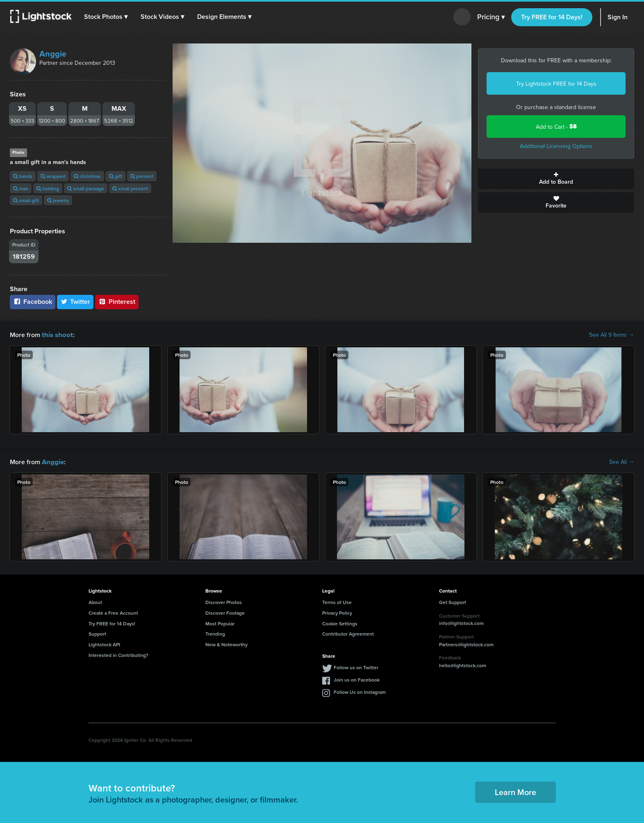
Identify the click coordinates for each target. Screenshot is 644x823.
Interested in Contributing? (118, 654)
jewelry (58, 200)
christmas (87, 176)
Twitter (75, 302)
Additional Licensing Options (556, 146)
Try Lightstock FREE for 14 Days (556, 84)
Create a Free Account (113, 612)
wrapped (53, 176)
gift (116, 176)
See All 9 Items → (612, 335)
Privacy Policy (337, 612)
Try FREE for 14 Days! (552, 17)
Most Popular (220, 623)
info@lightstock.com (461, 622)
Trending (215, 633)
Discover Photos (224, 601)
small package (86, 188)
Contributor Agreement (348, 633)
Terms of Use (337, 601)
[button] (106, 17)
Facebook (33, 302)
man (21, 188)
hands (23, 176)
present (142, 176)
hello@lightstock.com (463, 665)
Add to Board (556, 179)
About (95, 601)
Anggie (53, 54)
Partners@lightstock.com (466, 644)
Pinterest (117, 302)
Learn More (515, 791)
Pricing (491, 17)
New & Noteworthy (226, 644)
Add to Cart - (556, 127)
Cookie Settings (340, 623)
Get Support (453, 601)
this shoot (56, 334)
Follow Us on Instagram (360, 691)
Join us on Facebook (357, 679)
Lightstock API (104, 644)
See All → (622, 461)
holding (48, 188)
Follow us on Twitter (356, 667)
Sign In (618, 17)
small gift (26, 200)
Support (97, 633)
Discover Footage (225, 612)
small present (130, 188)
